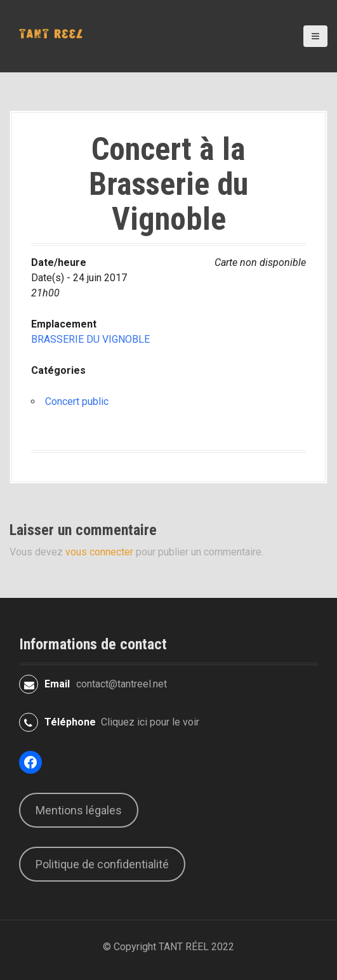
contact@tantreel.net (122, 684)
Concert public (77, 401)
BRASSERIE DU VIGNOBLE (90, 339)
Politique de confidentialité (102, 864)
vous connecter (99, 552)
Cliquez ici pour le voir (150, 722)
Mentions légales (79, 810)
